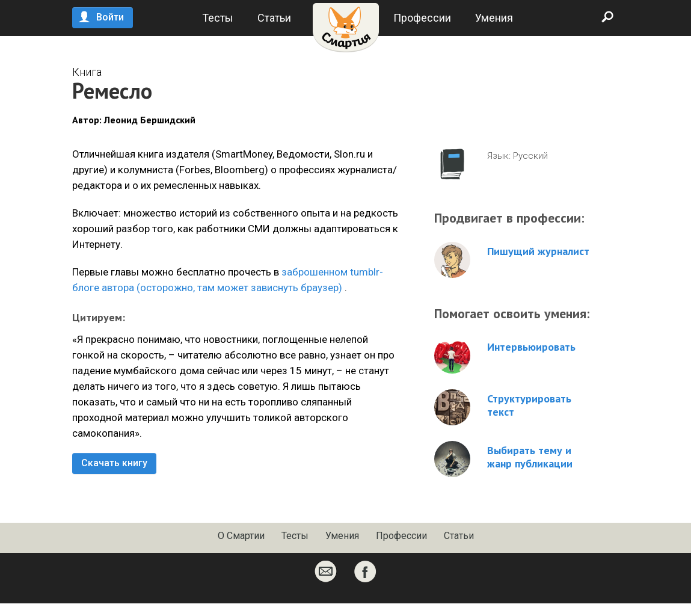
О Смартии (241, 536)
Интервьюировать (531, 347)
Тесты (218, 18)
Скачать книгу (114, 463)
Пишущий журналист (538, 251)
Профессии (422, 18)
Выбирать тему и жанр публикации (530, 457)
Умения (494, 18)
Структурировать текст (529, 405)
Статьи (274, 18)
